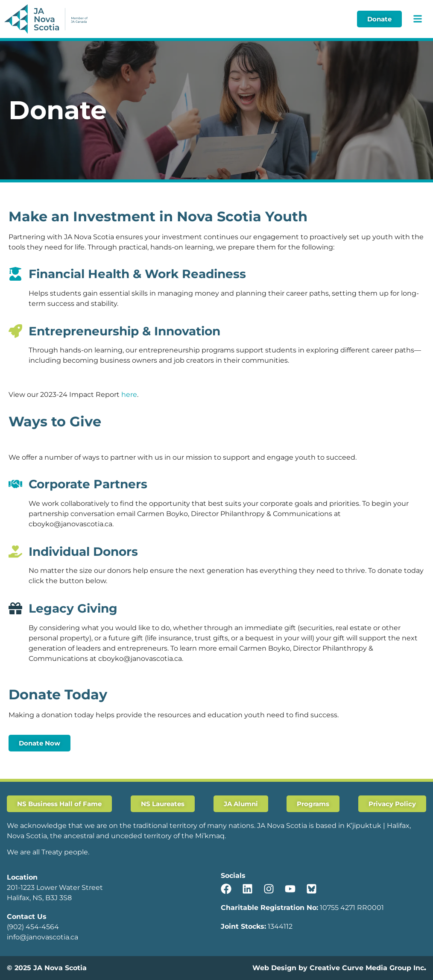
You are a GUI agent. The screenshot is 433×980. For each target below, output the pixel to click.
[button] (417, 19)
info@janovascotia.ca (42, 937)
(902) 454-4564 (33, 927)
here (129, 395)
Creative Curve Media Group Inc (367, 968)
